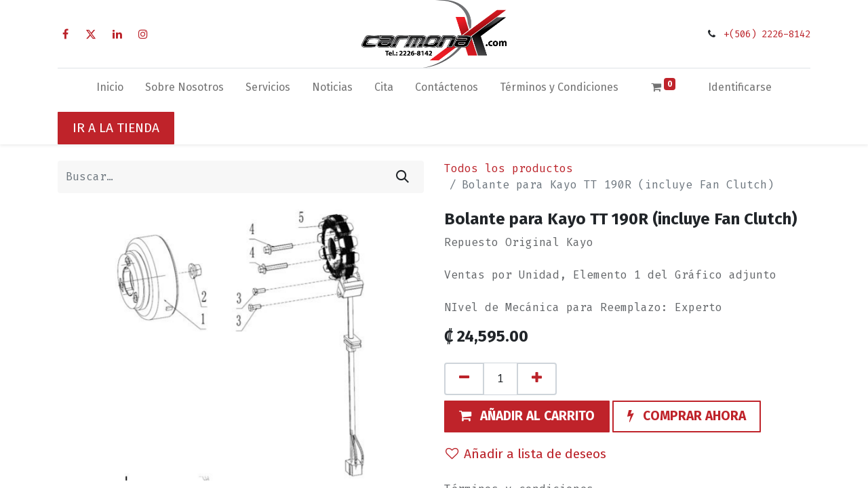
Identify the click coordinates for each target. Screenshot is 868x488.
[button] (527, 417)
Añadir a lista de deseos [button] (526, 454)
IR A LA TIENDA (116, 128)
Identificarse (740, 87)
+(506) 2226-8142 (767, 34)
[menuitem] (110, 90)
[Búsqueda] (402, 177)
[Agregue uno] (537, 379)
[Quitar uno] (464, 379)
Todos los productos (509, 168)
